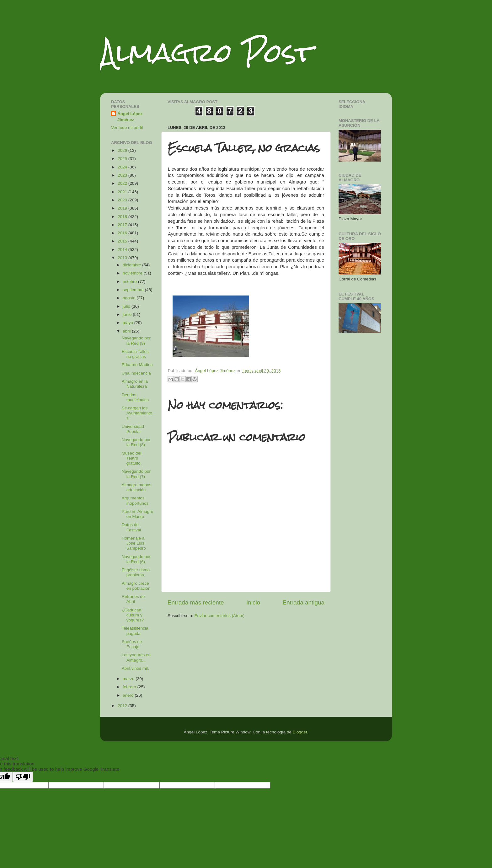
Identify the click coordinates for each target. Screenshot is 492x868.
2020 (123, 200)
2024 (123, 167)
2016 (123, 233)
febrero (130, 687)
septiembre (134, 290)
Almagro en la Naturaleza (135, 384)
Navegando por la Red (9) (136, 341)
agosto (130, 298)
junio (128, 314)
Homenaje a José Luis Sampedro (134, 543)
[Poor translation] (23, 777)
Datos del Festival (131, 527)
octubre (130, 282)
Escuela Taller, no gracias (135, 354)
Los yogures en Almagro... (136, 657)
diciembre (132, 265)
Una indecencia (136, 373)
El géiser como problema (136, 572)
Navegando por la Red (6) (136, 559)
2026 (123, 150)
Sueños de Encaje (132, 644)
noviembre (133, 273)
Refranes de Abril (133, 599)
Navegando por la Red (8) (136, 442)
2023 (123, 175)
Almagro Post (206, 53)
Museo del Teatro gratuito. (132, 458)
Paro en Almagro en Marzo (138, 514)
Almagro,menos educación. (137, 487)
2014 (123, 250)
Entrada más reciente (196, 602)
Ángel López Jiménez (130, 117)
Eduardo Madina (137, 365)
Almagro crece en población (136, 586)
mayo (128, 323)
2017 (123, 225)
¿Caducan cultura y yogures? (133, 615)
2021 (123, 192)
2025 (123, 159)
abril (127, 331)
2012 (123, 706)
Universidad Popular (133, 429)
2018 (123, 217)
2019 (123, 208)
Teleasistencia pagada (135, 631)
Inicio (253, 602)
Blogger (300, 732)
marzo (129, 679)
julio (127, 306)
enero (129, 695)
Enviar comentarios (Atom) (220, 616)
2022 (123, 183)
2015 (123, 241)
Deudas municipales (135, 397)
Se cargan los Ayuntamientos (137, 413)
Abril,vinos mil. (135, 668)
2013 (123, 258)
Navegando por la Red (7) (136, 474)
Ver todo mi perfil (127, 128)
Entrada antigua (304, 602)
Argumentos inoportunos (135, 501)
